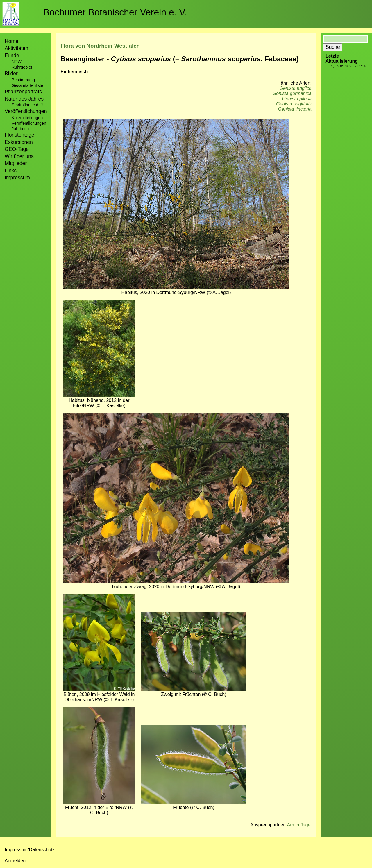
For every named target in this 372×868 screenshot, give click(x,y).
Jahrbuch (20, 129)
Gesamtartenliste (27, 85)
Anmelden (15, 861)
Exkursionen (19, 142)
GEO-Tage (17, 149)
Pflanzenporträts (23, 92)
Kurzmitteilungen (27, 118)
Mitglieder (16, 163)
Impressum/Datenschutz (30, 850)
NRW (17, 62)
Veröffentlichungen (29, 123)
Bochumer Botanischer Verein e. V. (115, 12)
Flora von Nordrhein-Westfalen (100, 46)
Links (11, 171)
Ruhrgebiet (22, 67)
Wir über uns (19, 156)
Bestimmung (23, 80)
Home (11, 41)
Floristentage (19, 135)
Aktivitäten (16, 48)
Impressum (17, 178)
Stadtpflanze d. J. (28, 105)
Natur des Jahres (24, 99)
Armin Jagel (299, 825)
